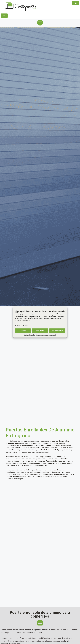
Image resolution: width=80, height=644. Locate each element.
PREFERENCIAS (57, 331)
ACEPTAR (23, 331)
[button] (76, 3)
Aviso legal (53, 335)
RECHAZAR (40, 331)
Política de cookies (30, 335)
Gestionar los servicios (21, 325)
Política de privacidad (42, 335)
